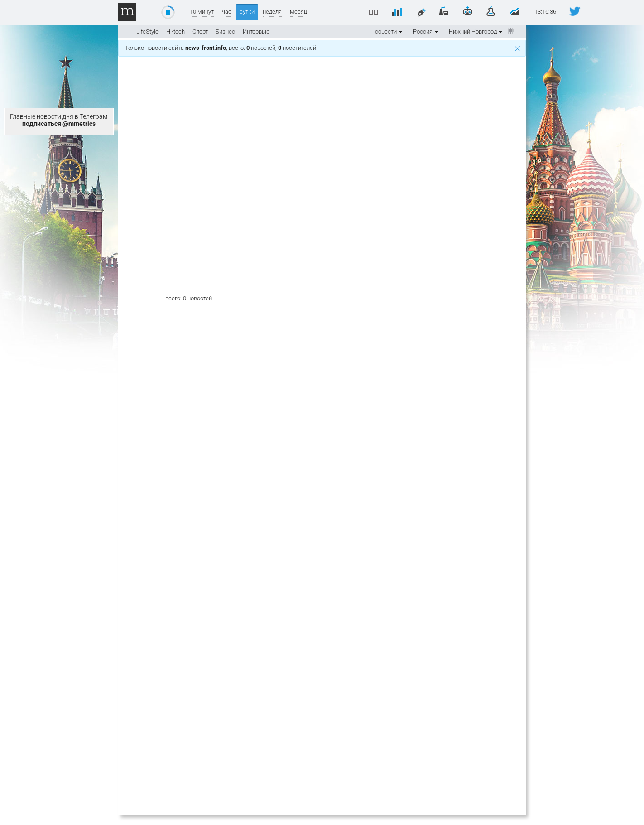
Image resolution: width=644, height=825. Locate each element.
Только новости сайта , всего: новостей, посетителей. (322, 48)
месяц (298, 12)
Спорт (200, 31)
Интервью (256, 31)
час (227, 12)
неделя (272, 12)
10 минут (202, 12)
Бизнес (225, 31)
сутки (247, 12)
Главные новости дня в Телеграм (59, 120)
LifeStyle (147, 31)
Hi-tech (175, 31)
